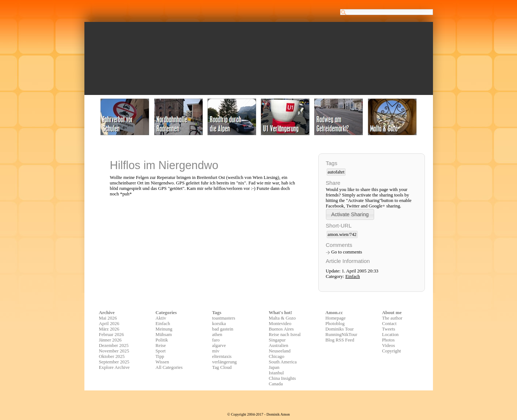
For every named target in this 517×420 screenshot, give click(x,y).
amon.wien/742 (342, 234)
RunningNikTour (341, 335)
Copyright (392, 351)
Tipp (160, 356)
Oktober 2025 (112, 356)
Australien (279, 345)
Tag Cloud (222, 367)
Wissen (162, 362)
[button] (350, 214)
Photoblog (335, 324)
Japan (274, 367)
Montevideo (280, 324)
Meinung (164, 329)
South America (283, 362)
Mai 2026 (108, 318)
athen (217, 335)
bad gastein (223, 329)
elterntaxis (222, 356)
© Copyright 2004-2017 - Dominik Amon (258, 414)
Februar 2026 (112, 335)
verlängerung (225, 362)
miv (216, 351)
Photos (389, 340)
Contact (389, 324)
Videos (389, 345)
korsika (219, 324)
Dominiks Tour (340, 329)
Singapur (277, 340)
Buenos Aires (282, 329)
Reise (161, 345)
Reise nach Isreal (285, 335)
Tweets (389, 329)
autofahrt (336, 172)
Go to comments (347, 252)
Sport (161, 351)
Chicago (277, 356)
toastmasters (224, 318)
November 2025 (114, 351)
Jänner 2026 (110, 340)
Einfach (353, 276)
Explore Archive (114, 367)
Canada (276, 384)
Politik (162, 340)
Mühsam (164, 335)
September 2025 (114, 362)
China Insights (282, 378)
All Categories (169, 367)
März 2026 (109, 329)
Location (390, 335)
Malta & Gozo (282, 318)
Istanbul (276, 373)
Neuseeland (280, 351)
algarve (219, 345)
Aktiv (161, 318)
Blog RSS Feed (340, 340)
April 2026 (109, 324)
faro (216, 340)
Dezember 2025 (114, 345)
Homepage (336, 318)
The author (392, 318)
